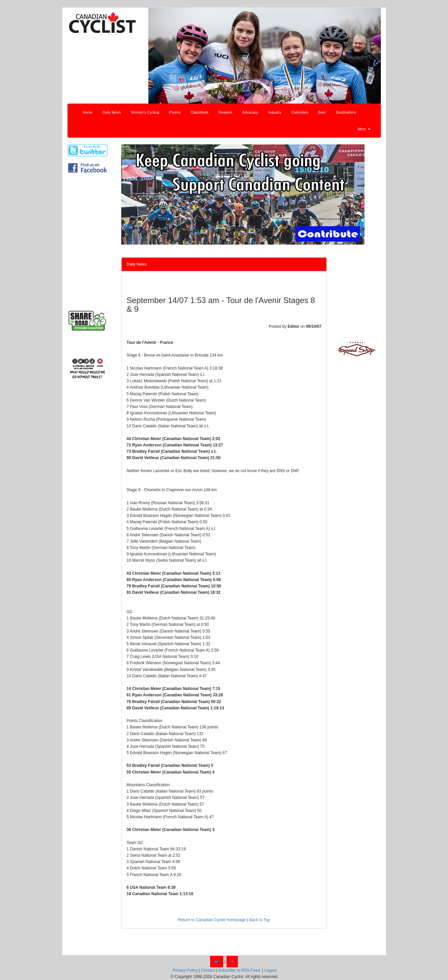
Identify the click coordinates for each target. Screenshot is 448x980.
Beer (322, 112)
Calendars (300, 112)
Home (88, 112)
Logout (270, 970)
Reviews (226, 112)
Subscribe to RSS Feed (239, 970)
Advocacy (250, 112)
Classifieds (200, 112)
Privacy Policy (185, 970)
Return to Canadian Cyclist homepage (212, 920)
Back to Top (260, 920)
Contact (208, 970)
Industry (275, 112)
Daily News (112, 112)
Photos (175, 112)
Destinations (346, 112)
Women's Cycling (145, 112)
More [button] (364, 129)
